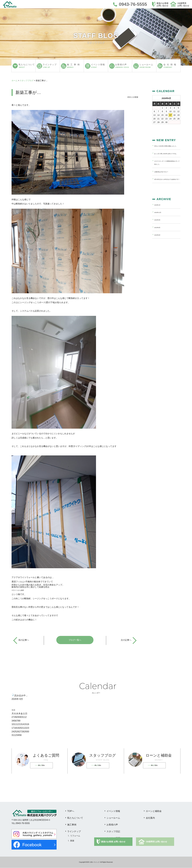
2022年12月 (160, 222)
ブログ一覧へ (75, 640)
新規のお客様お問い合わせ (162, 4)
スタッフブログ (27, 81)
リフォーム (75, 836)
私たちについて (75, 818)
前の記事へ (24, 640)
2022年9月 (159, 229)
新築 (72, 841)
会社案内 (150, 818)
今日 (13, 710)
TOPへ (71, 811)
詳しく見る (45, 765)
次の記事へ (126, 640)
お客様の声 (112, 825)
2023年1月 (159, 214)
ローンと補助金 (154, 811)
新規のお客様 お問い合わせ (113, 842)
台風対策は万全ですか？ (165, 178)
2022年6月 (159, 244)
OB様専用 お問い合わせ (156, 842)
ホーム (14, 81)
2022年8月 (159, 237)
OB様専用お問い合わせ (183, 4)
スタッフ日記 (113, 832)
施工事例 (72, 825)
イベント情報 (113, 811)
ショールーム (113, 818)
